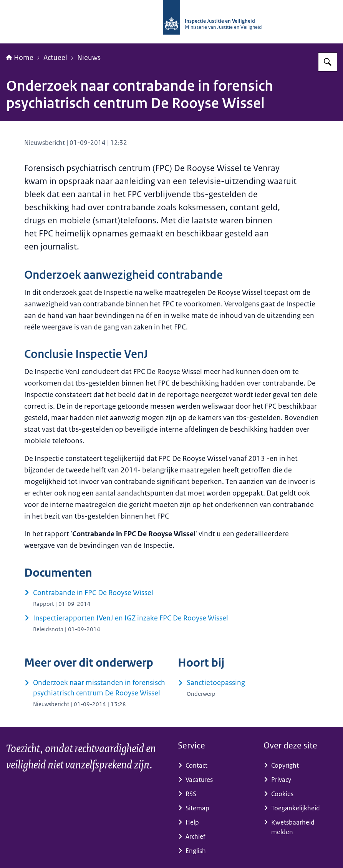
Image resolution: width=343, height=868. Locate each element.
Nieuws (89, 58)
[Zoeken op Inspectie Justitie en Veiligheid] (328, 62)
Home (20, 58)
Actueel (55, 58)
